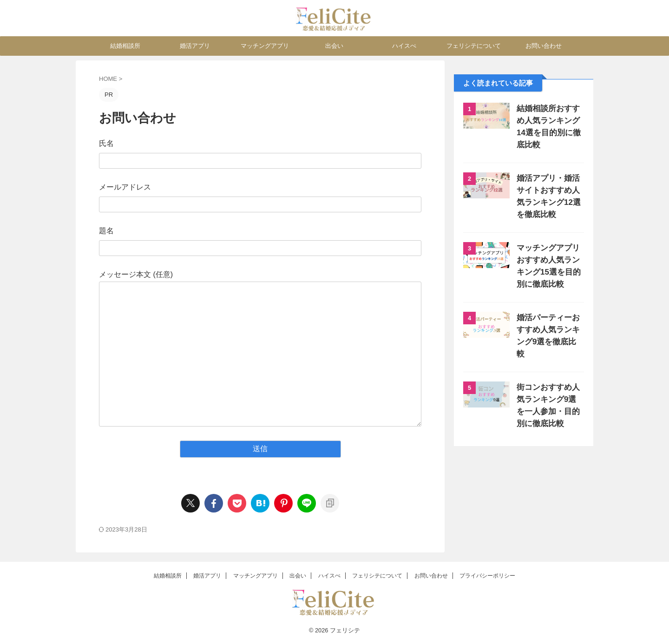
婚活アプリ (195, 46)
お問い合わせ (544, 46)
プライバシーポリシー (487, 576)
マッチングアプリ (265, 46)
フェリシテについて (474, 46)
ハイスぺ (404, 46)
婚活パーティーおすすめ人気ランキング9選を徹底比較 (550, 318)
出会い (334, 46)
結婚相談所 (125, 46)
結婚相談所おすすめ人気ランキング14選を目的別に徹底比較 (548, 121)
